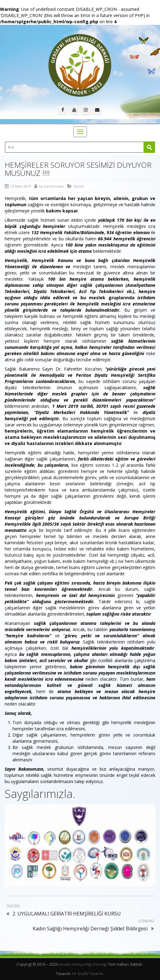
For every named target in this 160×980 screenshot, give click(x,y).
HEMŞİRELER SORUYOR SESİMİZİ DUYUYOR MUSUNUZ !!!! (78, 169)
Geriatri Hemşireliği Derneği (82, 964)
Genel (78, 186)
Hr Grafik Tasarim (88, 974)
